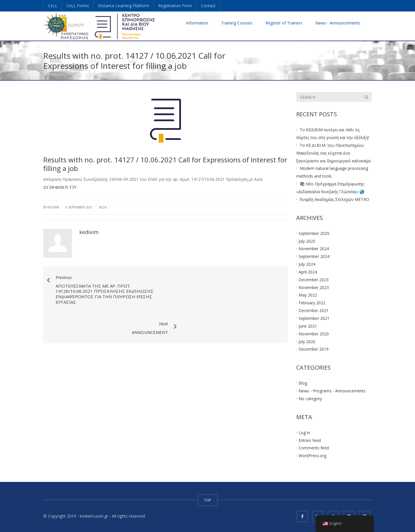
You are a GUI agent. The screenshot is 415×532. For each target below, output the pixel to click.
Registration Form (175, 6)
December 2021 (314, 310)
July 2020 (307, 341)
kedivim (89, 232)
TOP (208, 500)
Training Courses (237, 23)
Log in (304, 432)
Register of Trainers (284, 23)
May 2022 (308, 295)
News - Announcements (338, 23)
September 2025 (314, 233)
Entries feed (310, 440)
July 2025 (307, 241)
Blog (103, 207)
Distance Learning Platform (124, 6)
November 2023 (314, 287)
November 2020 (314, 334)
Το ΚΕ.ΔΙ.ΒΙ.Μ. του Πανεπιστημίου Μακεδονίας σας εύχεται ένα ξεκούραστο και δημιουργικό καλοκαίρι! (334, 153)
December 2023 (314, 279)
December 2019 (314, 349)
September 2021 (314, 318)
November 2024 (314, 249)
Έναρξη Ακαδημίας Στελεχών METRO (334, 199)
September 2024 (314, 256)
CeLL (53, 6)
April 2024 (308, 272)
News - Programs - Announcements (332, 391)
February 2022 (312, 303)
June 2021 (308, 326)
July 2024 (307, 264)
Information (197, 23)
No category (310, 399)
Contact (208, 6)
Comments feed (314, 448)
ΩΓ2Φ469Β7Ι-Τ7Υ (60, 187)
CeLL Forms (78, 6)
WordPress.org (312, 456)
